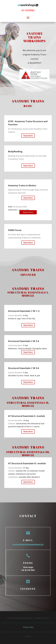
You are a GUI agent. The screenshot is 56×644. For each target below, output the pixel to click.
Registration (28, 212)
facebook (28, 589)
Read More (28, 136)
